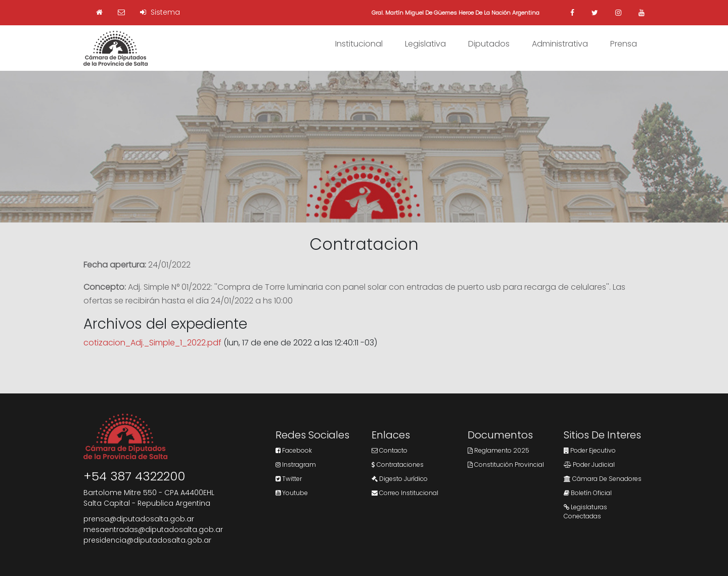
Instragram (296, 464)
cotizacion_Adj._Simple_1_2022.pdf (152, 343)
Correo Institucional (405, 493)
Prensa (624, 44)
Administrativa (560, 44)
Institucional (359, 44)
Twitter (289, 479)
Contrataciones (398, 464)
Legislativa (425, 44)
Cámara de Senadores (603, 479)
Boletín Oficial (588, 493)
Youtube (292, 493)
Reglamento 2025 (498, 450)
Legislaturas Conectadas (585, 512)
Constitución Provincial (506, 464)
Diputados (489, 44)
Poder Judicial (589, 464)
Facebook (294, 450)
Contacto (390, 450)
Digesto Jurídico (400, 479)
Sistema (160, 12)
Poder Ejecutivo (590, 450)
